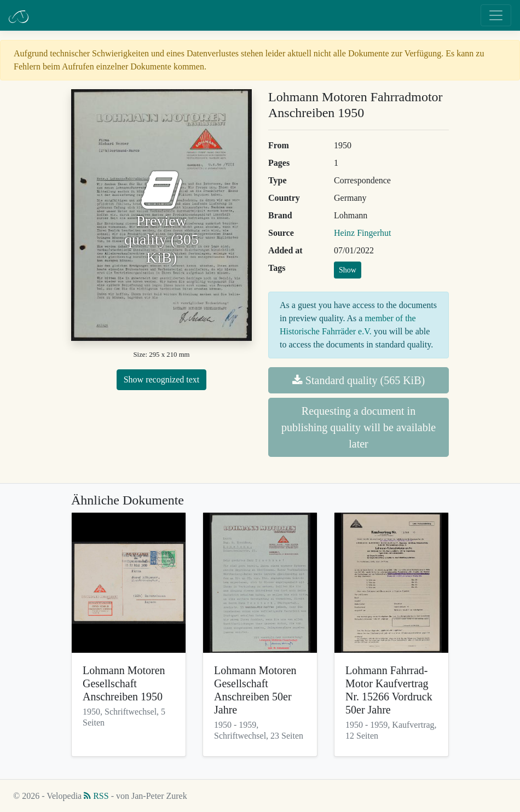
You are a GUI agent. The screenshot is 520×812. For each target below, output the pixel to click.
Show (348, 270)
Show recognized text (162, 379)
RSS (96, 796)
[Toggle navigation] (496, 15)
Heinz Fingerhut (362, 233)
